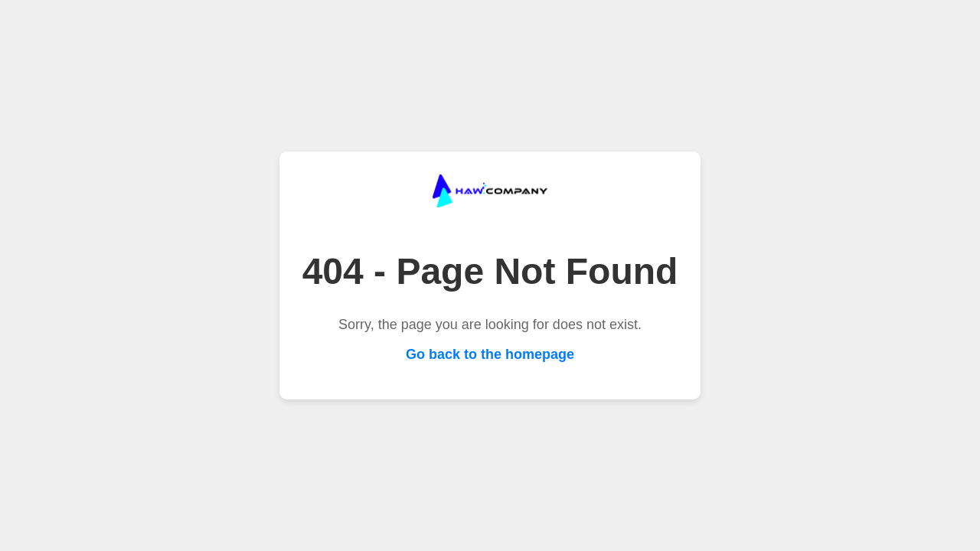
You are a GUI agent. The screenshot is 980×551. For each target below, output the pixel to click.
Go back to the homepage (490, 354)
